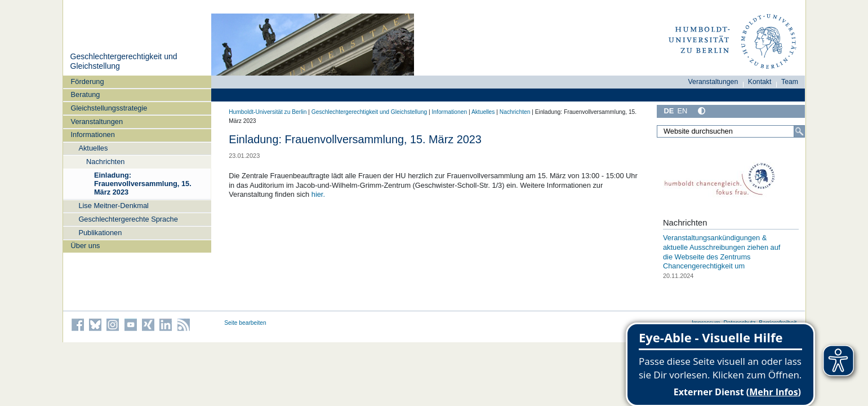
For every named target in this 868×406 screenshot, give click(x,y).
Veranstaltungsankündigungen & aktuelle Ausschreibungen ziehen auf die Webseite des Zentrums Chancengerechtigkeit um (722, 252)
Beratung (86, 94)
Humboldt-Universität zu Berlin (268, 112)
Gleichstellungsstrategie (109, 108)
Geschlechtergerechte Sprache (128, 219)
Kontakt (760, 82)
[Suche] (799, 131)
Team (790, 82)
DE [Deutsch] (669, 111)
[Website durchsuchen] (731, 131)
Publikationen (100, 233)
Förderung (88, 81)
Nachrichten (105, 162)
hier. (318, 194)
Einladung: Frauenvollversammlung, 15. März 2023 (143, 184)
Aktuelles (93, 148)
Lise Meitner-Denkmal (113, 206)
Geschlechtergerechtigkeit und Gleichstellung (369, 112)
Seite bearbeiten (245, 323)
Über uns (86, 246)
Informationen (93, 134)
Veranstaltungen (97, 122)
